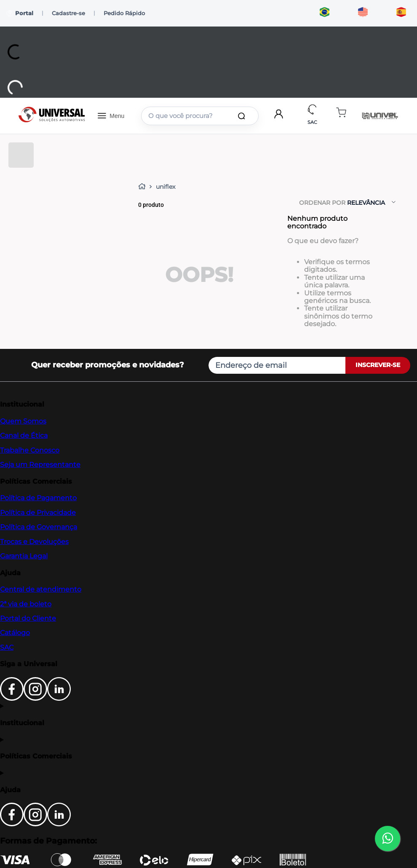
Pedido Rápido (124, 13)
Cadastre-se (68, 13)
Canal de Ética (24, 435)
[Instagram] (35, 698)
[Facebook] (12, 698)
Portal (20, 13)
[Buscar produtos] (243, 116)
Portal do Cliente (28, 618)
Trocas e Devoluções (34, 542)
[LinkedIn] (59, 698)
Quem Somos (23, 421)
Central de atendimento (41, 589)
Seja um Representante (40, 465)
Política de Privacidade (38, 513)
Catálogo (15, 633)
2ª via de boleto (26, 604)
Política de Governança (39, 527)
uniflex (166, 187)
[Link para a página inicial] (144, 187)
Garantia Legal (24, 556)
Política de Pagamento (38, 498)
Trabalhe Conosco (30, 450)
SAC (7, 647)
